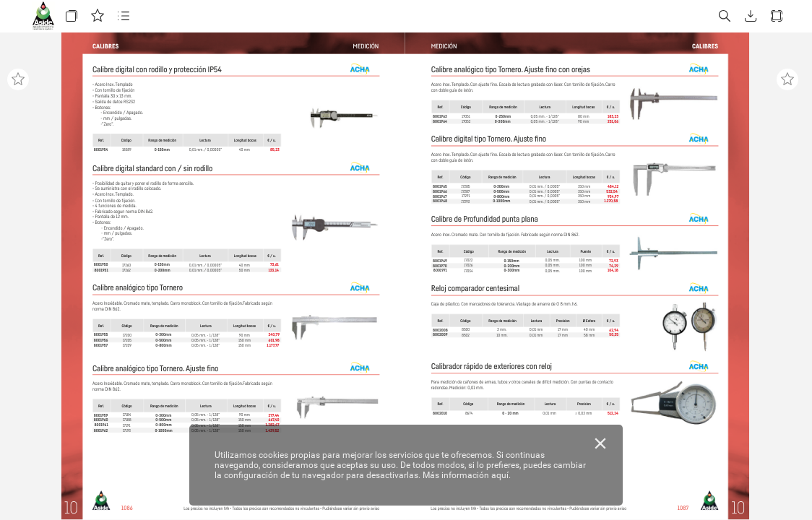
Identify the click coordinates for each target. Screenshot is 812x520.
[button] (72, 16)
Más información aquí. (467, 475)
